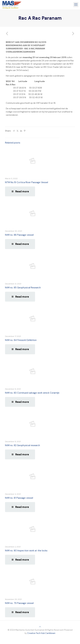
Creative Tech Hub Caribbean (41, 633)
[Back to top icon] (40, 627)
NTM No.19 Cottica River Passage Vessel (27, 182)
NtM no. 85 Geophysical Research (23, 288)
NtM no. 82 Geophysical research (22, 445)
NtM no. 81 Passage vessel (19, 498)
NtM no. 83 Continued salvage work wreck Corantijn (32, 393)
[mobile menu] (76, 5)
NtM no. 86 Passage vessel (19, 235)
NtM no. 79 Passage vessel (19, 603)
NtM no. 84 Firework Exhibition (21, 340)
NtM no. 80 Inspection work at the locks (26, 551)
